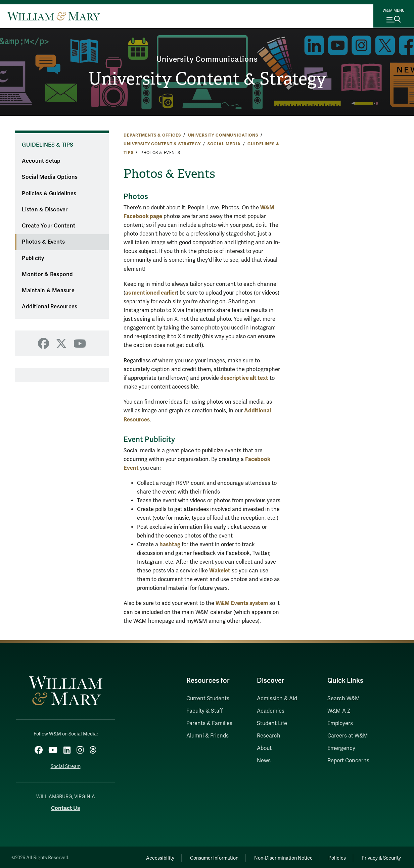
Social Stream (66, 764)
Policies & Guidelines (49, 194)
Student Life (272, 723)
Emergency (341, 748)
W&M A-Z (339, 711)
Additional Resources (50, 307)
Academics (271, 711)
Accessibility (142, 856)
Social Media (224, 144)
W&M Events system (242, 603)
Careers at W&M (348, 736)
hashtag (170, 544)
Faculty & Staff (204, 711)
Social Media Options (50, 177)
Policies (331, 856)
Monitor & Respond (47, 274)
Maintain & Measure (48, 291)
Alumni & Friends (208, 736)
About (264, 748)
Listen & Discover (45, 210)
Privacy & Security (379, 856)
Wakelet (220, 571)
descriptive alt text (244, 378)
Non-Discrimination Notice (274, 856)
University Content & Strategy (207, 79)
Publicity (33, 258)
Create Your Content (49, 226)
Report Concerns (348, 761)
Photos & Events (43, 242)
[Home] (54, 16)
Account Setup (41, 161)
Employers (340, 723)
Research (269, 736)
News (264, 761)
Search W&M (344, 699)
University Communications (207, 58)
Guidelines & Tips (48, 145)
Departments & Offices (152, 135)
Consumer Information (200, 856)
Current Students (208, 699)
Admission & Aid (277, 699)
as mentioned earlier (151, 293)
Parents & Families (209, 723)
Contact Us (65, 806)
